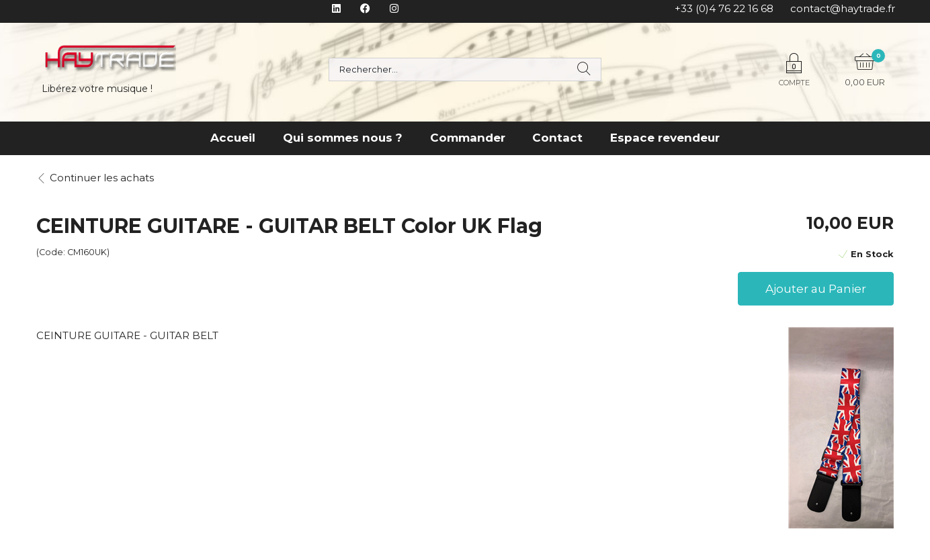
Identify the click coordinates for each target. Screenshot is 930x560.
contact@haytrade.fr (843, 8)
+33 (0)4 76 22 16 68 (724, 8)
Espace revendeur (665, 138)
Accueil (233, 138)
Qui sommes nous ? (343, 138)
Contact (557, 138)
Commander (468, 138)
